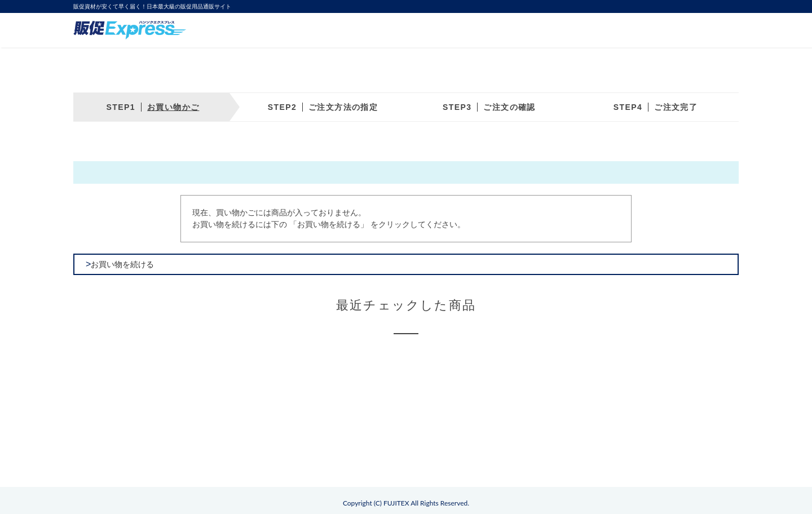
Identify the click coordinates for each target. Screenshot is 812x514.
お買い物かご (173, 107)
